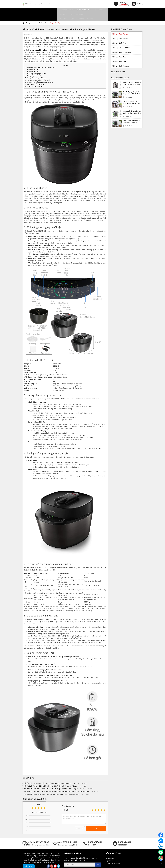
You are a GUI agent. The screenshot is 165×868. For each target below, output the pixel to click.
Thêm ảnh (80, 819)
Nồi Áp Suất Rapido (121, 52)
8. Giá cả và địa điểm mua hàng (35, 75)
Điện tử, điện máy (89, 10)
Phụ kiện (75, 10)
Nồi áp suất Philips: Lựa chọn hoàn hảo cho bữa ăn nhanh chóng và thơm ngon (52, 785)
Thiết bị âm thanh (31, 10)
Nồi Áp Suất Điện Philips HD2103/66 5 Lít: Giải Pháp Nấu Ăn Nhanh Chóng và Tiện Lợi (54, 780)
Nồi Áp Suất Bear (120, 48)
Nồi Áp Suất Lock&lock (122, 39)
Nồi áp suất (43, 14)
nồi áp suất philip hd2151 (39, 41)
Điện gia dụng (63, 10)
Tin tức (129, 10)
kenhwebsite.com (103, 866)
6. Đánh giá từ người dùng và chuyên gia (38, 71)
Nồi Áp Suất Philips (55, 14)
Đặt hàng (109, 852)
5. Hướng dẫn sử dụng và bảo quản (36, 69)
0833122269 (121, 4)
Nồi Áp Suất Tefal (120, 34)
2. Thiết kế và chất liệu (32, 60)
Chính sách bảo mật (113, 854)
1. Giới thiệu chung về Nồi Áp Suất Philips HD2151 (41, 58)
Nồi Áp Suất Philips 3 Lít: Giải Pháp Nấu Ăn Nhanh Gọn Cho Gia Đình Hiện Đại (51, 774)
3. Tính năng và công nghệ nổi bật (36, 65)
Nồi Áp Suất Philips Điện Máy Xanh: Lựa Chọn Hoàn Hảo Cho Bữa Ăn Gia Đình (132, 103)
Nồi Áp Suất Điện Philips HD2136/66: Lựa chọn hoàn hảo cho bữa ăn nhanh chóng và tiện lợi (57, 782)
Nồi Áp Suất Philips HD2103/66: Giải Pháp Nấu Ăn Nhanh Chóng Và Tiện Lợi (51, 777)
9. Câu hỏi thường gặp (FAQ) (34, 77)
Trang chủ (24, 14)
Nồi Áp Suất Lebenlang (122, 43)
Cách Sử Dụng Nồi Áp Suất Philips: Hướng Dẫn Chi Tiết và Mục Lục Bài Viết (131, 84)
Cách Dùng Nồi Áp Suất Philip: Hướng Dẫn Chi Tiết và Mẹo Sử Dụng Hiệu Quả (132, 94)
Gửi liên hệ (29, 857)
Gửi (96, 819)
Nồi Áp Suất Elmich (120, 29)
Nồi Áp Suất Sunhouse (122, 57)
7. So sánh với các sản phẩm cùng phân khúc (39, 73)
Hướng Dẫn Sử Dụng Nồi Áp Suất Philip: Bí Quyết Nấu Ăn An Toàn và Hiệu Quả (132, 113)
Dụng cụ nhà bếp (48, 10)
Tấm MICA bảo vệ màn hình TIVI (111, 10)
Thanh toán (110, 849)
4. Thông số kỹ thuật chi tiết (34, 67)
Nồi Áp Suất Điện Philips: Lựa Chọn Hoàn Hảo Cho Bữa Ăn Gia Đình (132, 74)
